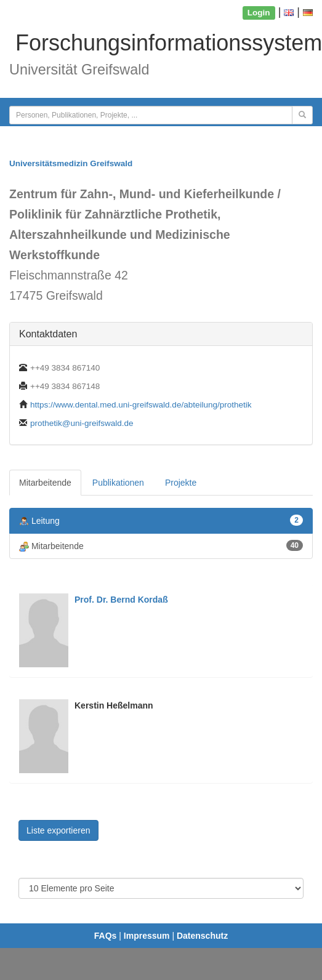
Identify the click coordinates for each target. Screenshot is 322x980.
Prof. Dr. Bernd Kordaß (121, 600)
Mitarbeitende (45, 483)
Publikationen (118, 483)
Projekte (181, 483)
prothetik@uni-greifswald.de (82, 423)
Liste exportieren (58, 830)
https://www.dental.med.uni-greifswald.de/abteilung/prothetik (141, 405)
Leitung (161, 520)
